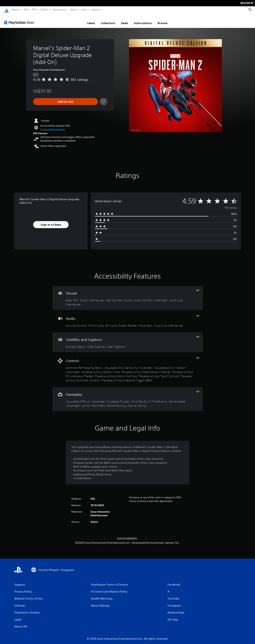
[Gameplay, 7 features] (128, 396)
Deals (125, 20)
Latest (91, 20)
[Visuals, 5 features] (128, 295)
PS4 (34, 10)
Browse (162, 20)
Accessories (59, 10)
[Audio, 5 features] (128, 318)
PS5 (26, 10)
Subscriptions (143, 20)
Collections (108, 20)
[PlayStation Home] (6, 10)
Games (15, 10)
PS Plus (44, 10)
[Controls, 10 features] (128, 366)
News (73, 10)
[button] (53, 126)
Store (84, 10)
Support (96, 10)
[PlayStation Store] (20, 19)
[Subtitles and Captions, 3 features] (128, 339)
